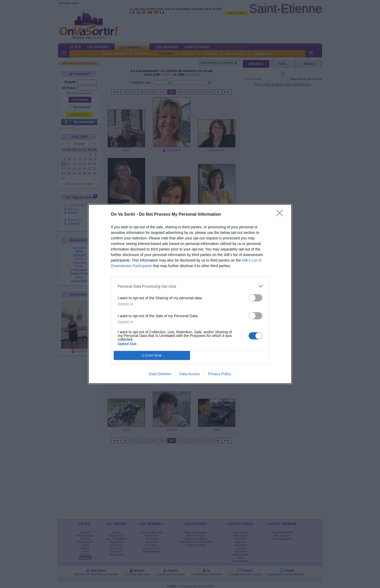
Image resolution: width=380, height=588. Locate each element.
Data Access (190, 374)
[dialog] (190, 294)
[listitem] (190, 286)
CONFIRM (152, 356)
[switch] (255, 298)
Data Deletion (160, 374)
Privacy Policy (220, 374)
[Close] (281, 215)
